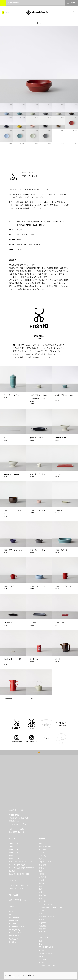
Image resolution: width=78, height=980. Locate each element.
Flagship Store (15, 918)
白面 (41, 914)
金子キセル (43, 892)
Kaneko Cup (44, 959)
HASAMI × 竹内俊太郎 (17, 865)
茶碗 (41, 844)
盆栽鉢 (42, 880)
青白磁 (42, 962)
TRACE (42, 950)
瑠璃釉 (42, 874)
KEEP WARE (43, 850)
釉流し (42, 889)
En (8, 13)
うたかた (42, 856)
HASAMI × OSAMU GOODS (19, 874)
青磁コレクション (16, 888)
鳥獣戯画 (42, 926)
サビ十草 (42, 901)
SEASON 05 (14, 856)
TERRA (41, 920)
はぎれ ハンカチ (45, 862)
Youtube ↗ (14, 939)
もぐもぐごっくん (46, 904)
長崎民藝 (42, 895)
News (11, 911)
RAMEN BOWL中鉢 (46, 947)
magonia (42, 923)
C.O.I (41, 941)
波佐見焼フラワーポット (19, 900)
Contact (12, 924)
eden (41, 935)
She (40, 944)
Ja (3, 13)
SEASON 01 (31, 173)
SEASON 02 (14, 847)
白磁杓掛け (43, 877)
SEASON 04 (14, 853)
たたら (42, 859)
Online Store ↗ (15, 933)
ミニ (40, 202)
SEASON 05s (14, 859)
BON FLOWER (44, 938)
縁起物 (42, 883)
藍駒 (41, 886)
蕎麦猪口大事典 (45, 847)
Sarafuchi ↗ (14, 936)
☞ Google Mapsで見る (18, 824)
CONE (41, 956)
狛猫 (41, 871)
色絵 (41, 898)
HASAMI (24, 173)
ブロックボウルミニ (17, 189)
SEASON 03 (14, 850)
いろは (42, 853)
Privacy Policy (15, 930)
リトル (34, 202)
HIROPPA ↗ (14, 942)
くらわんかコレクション (19, 885)
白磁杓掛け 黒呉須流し (48, 917)
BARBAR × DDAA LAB (47, 965)
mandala (42, 932)
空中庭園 (42, 929)
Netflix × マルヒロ (46, 953)
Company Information (18, 927)
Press (11, 914)
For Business (14, 921)
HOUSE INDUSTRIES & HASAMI (21, 862)
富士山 (42, 868)
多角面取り (43, 865)
